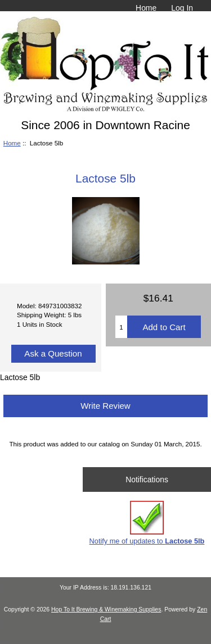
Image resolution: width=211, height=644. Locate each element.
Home (146, 8)
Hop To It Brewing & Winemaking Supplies (106, 609)
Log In (182, 8)
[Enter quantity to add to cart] (121, 327)
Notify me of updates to (147, 523)
